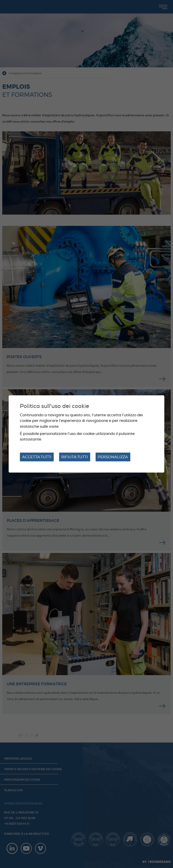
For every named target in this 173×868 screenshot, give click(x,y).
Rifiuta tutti (75, 457)
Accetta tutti (37, 457)
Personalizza (113, 457)
